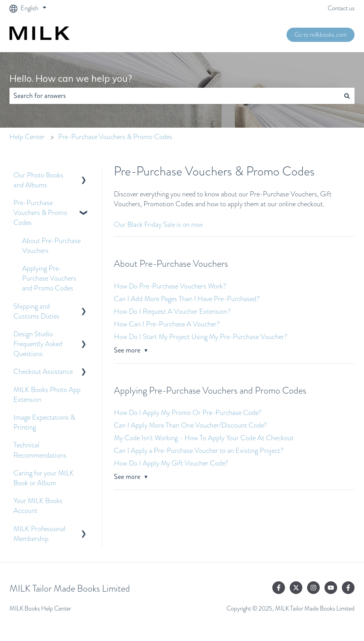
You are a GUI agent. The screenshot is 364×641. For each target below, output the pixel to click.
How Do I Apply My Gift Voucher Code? (171, 463)
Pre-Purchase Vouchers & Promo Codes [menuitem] (40, 213)
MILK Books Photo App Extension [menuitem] (47, 395)
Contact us (341, 8)
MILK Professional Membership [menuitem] (40, 534)
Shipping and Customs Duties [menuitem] (36, 311)
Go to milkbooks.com (321, 35)
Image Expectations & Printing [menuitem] (44, 422)
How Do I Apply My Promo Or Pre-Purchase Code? (188, 413)
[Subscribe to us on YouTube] (331, 588)
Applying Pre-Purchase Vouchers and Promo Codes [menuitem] (49, 278)
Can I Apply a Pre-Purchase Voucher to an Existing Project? (199, 451)
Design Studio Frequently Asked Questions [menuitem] (38, 344)
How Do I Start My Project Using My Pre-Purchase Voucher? (201, 337)
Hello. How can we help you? (71, 78)
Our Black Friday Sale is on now (158, 224)
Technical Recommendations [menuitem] (40, 450)
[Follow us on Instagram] (313, 588)
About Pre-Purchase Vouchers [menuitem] (51, 246)
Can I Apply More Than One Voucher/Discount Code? (190, 425)
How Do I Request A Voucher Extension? (172, 311)
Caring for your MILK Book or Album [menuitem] (44, 478)
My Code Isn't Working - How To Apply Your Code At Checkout (204, 438)
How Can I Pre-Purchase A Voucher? (167, 324)
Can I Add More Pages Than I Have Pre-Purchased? (187, 299)
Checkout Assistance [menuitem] (43, 371)
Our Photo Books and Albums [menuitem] (38, 180)
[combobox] (174, 96)
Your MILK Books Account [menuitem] (38, 506)
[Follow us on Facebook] (279, 588)
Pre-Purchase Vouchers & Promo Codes (115, 137)
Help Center (27, 137)
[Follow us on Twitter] (296, 588)
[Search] (347, 96)
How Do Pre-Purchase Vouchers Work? (170, 286)
